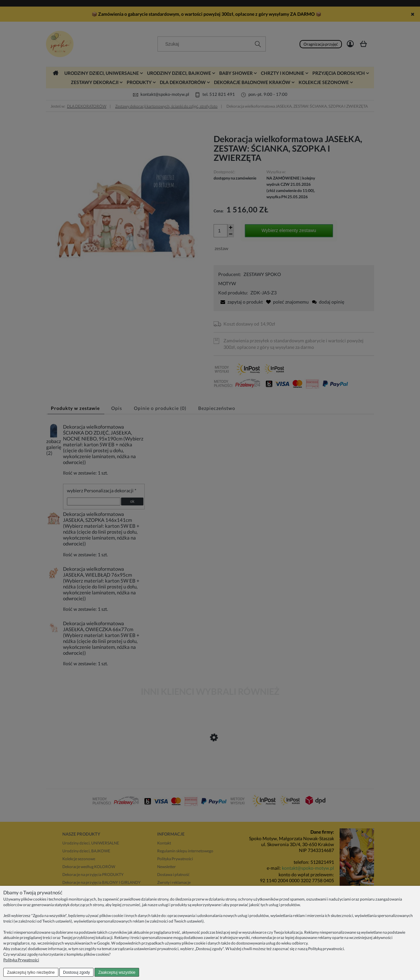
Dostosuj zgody (76, 972)
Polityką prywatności (326, 949)
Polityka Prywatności (21, 960)
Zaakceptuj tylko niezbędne (31, 972)
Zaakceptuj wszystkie (117, 972)
